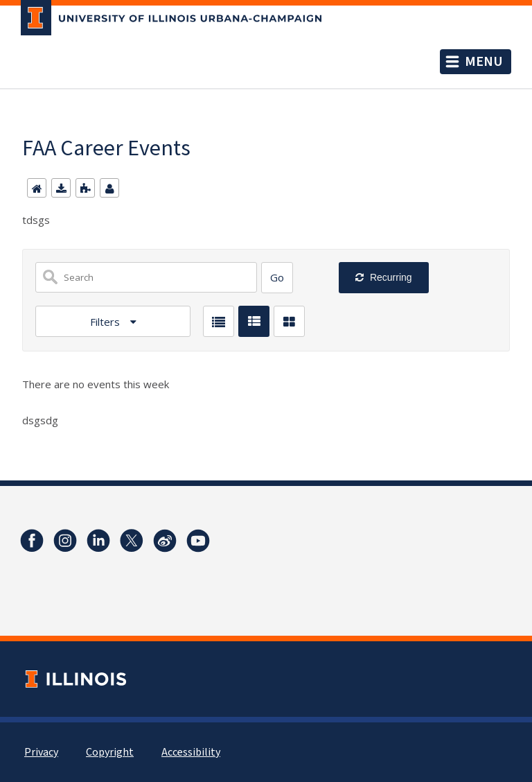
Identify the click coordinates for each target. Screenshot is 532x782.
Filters (106, 322)
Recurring (390, 277)
